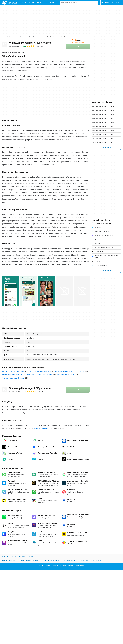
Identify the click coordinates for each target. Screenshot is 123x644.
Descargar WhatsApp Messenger (14, 371)
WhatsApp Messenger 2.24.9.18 (103, 122)
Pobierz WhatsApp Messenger (13, 375)
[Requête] (79, 3)
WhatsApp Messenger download (13, 378)
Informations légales (69, 560)
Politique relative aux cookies (29, 560)
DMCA (81, 560)
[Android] (8, 37)
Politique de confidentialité (51, 560)
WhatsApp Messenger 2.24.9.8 (102, 142)
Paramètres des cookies (95, 560)
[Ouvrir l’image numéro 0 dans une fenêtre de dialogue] (11, 291)
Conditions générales (10, 560)
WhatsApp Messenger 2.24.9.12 (103, 134)
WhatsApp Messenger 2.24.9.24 (103, 111)
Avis (33, 3)
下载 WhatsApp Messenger (66, 375)
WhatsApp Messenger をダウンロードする (70, 371)
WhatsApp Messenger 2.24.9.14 (103, 130)
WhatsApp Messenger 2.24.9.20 (103, 118)
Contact (14, 557)
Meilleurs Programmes (46, 3)
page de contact (40, 428)
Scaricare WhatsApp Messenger (40, 371)
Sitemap (32, 557)
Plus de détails (106, 148)
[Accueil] (3, 37)
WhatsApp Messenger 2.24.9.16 (103, 126)
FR (117, 3)
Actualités (25, 3)
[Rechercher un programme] (95, 3)
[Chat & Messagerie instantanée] (37, 37)
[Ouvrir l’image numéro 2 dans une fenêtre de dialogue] (46, 291)
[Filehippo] (10, 3)
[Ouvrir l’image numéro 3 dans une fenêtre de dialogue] (64, 291)
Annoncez (23, 557)
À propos (5, 557)
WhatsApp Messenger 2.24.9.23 (103, 115)
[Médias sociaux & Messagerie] (19, 37)
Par (15, 46)
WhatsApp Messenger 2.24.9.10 (103, 138)
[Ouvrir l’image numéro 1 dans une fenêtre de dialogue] (29, 291)
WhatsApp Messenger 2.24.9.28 (103, 107)
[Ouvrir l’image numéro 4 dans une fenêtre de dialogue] (82, 291)
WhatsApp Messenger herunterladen (40, 375)
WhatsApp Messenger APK (30, 43)
